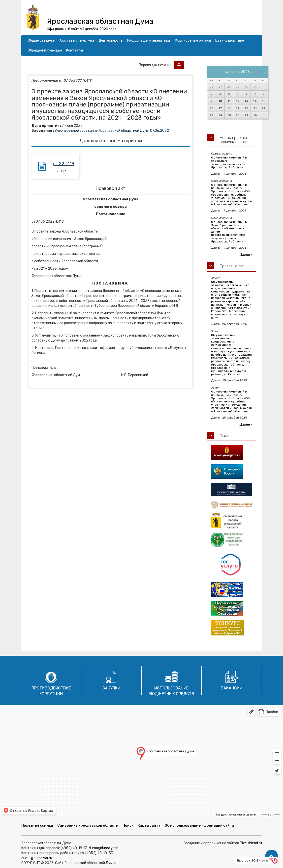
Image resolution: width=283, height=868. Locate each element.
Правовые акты (233, 266)
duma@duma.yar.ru (104, 848)
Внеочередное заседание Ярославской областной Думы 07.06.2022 (112, 131)
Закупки (111, 688)
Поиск (128, 826)
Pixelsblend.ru (251, 843)
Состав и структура (77, 40)
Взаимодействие (230, 40)
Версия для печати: (156, 65)
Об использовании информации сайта (199, 826)
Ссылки (226, 436)
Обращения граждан (45, 50)
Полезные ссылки (37, 826)
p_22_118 (64, 164)
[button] (272, 856)
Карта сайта (149, 826)
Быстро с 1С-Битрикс (253, 861)
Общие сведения (42, 40)
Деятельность (111, 40)
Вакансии (232, 688)
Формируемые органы (193, 40)
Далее (246, 255)
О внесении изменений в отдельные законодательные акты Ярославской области (229, 162)
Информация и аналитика (149, 40)
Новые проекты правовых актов (234, 140)
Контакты (75, 50)
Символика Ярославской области (88, 826)
